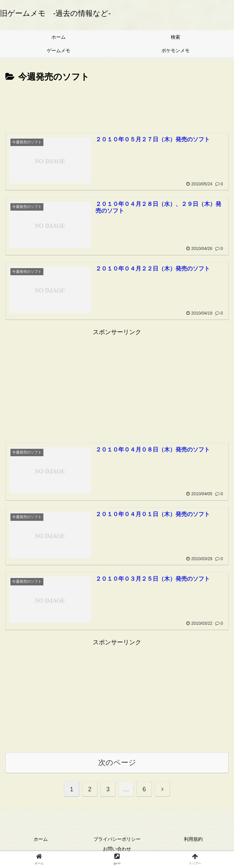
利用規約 (193, 839)
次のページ (117, 763)
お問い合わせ (117, 849)
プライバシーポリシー (117, 839)
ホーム (41, 839)
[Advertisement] (117, 105)
